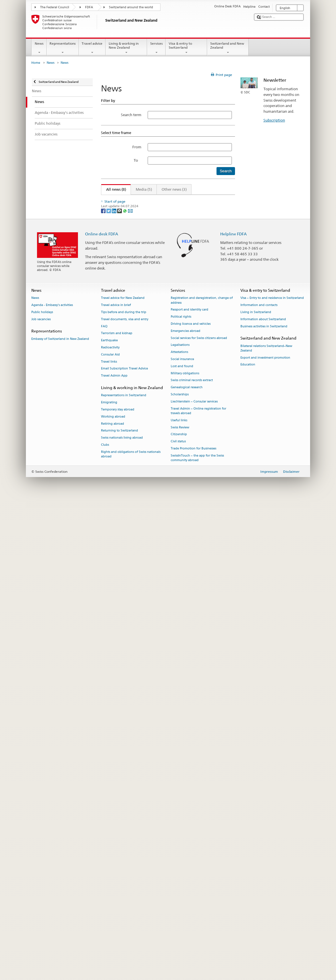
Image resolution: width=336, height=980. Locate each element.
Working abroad (113, 894)
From (137, 147)
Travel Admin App (114, 853)
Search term (131, 115)
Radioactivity (110, 825)
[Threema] (120, 688)
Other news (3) (174, 189)
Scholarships (180, 872)
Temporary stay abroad (118, 887)
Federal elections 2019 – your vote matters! (142, 381)
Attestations (179, 830)
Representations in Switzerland (124, 873)
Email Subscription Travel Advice (124, 846)
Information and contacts (259, 783)
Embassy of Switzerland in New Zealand (60, 816)
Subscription (274, 120)
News (39, 48)
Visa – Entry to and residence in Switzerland (272, 775)
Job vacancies (41, 797)
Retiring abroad (113, 901)
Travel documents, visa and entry (125, 797)
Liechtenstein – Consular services (194, 879)
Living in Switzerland (256, 789)
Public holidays (42, 789)
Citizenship (179, 912)
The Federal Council (55, 7)
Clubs (105, 922)
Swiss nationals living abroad (122, 915)
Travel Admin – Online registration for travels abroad (198, 888)
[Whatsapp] (125, 688)
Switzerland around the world (131, 7)
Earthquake (109, 818)
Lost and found (182, 844)
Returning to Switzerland (119, 908)
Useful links (179, 898)
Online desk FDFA (102, 711)
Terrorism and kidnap (117, 811)
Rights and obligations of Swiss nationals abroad (131, 931)
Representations (63, 48)
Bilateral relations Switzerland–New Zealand (266, 826)
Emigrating (109, 880)
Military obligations (185, 851)
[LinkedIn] (115, 688)
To (138, 160)
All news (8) (114, 189)
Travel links (109, 839)
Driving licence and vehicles (191, 801)
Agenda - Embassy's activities (52, 783)
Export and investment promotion (265, 835)
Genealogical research (187, 865)
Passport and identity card (189, 787)
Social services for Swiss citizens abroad (199, 815)
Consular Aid (110, 832)
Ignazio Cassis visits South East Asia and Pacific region (151, 247)
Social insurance (182, 837)
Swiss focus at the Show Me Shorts (135, 312)
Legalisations (180, 822)
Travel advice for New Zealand (123, 775)
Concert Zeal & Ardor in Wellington (135, 350)
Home (36, 63)
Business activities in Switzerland (264, 804)
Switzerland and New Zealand (228, 48)
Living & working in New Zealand (126, 48)
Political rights (181, 794)
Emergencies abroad (185, 808)
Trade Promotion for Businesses (193, 926)
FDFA (89, 7)
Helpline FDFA (233, 711)
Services (156, 48)
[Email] (130, 688)
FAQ (104, 804)
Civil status (178, 919)
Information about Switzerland (263, 797)
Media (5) (144, 189)
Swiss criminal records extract (192, 858)
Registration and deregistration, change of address (202, 778)
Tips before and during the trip (124, 789)
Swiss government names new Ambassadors (143, 445)
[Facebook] (104, 688)
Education (248, 842)
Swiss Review (180, 905)
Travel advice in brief (116, 783)
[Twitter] (109, 688)
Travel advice (92, 48)
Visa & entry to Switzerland (186, 48)
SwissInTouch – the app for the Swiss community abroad (197, 935)
